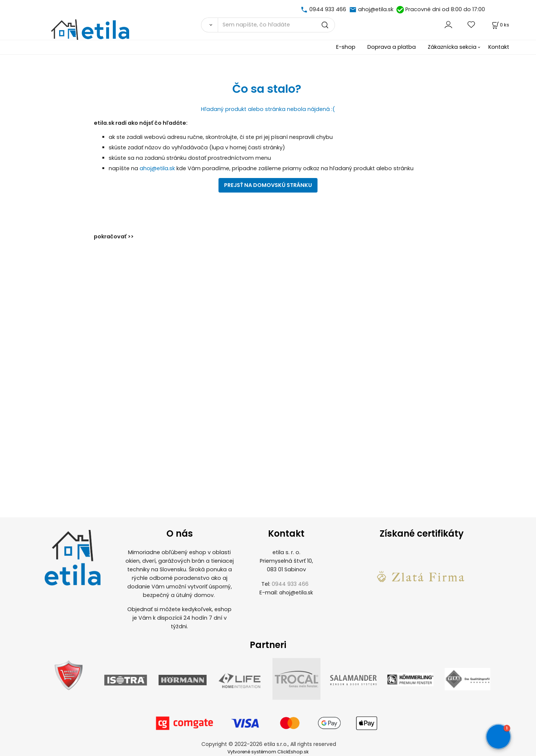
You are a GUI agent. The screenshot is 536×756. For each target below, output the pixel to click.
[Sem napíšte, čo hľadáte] (276, 25)
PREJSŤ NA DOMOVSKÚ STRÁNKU (268, 185)
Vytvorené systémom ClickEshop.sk (268, 752)
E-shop (346, 47)
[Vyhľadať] (209, 25)
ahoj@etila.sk (376, 9)
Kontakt (499, 47)
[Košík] (500, 25)
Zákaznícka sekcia (452, 47)
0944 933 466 (328, 9)
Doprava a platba (392, 47)
